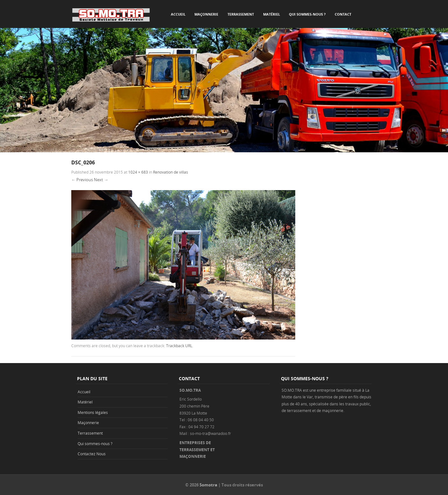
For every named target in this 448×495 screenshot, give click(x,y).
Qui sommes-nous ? (307, 14)
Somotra (208, 485)
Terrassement (241, 14)
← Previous (82, 180)
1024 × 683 (138, 172)
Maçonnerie (206, 14)
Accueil (178, 14)
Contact (343, 14)
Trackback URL (179, 346)
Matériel (272, 14)
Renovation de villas (171, 172)
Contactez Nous (92, 454)
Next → (101, 180)
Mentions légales (93, 412)
